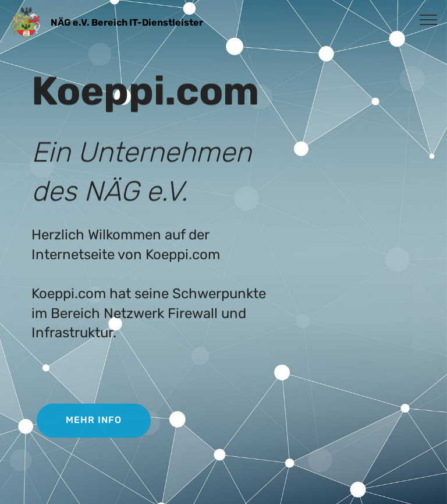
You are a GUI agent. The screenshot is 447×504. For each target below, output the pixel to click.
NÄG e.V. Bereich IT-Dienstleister (127, 22)
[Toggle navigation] (429, 19)
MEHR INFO (94, 421)
